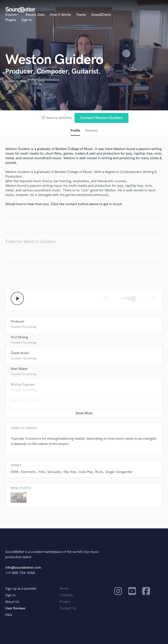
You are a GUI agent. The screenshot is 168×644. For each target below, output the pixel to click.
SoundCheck (101, 15)
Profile (75, 131)
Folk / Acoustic (50, 472)
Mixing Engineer (23, 385)
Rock (99, 472)
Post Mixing (19, 337)
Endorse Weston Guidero (31, 242)
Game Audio (20, 353)
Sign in (27, 20)
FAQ (9, 615)
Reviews (91, 131)
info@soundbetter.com (23, 568)
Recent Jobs (35, 15)
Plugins (11, 20)
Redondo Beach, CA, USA (25, 81)
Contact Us (68, 608)
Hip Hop (70, 472)
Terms (64, 589)
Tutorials (66, 595)
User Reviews (15, 608)
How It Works (60, 15)
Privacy (65, 602)
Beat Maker (19, 369)
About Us (12, 602)
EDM (15, 472)
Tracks (81, 15)
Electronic (28, 472)
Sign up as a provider (21, 589)
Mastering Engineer (25, 400)
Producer (18, 322)
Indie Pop (86, 472)
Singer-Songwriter (119, 472)
